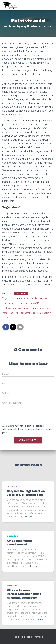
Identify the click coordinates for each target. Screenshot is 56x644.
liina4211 (35, 303)
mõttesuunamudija (12, 308)
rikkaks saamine (24, 313)
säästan (37, 313)
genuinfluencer (22, 303)
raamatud (40, 308)
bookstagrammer (17, 298)
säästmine (47, 313)
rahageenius (9, 313)
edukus (35, 298)
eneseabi (44, 298)
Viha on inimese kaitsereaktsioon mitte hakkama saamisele (24, 594)
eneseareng (8, 303)
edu (29, 298)
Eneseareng (21, 293)
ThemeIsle (38, 637)
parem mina (28, 308)
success (7, 318)
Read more (28, 517)
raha (48, 308)
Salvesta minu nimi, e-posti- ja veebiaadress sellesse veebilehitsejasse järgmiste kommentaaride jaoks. (27, 429)
